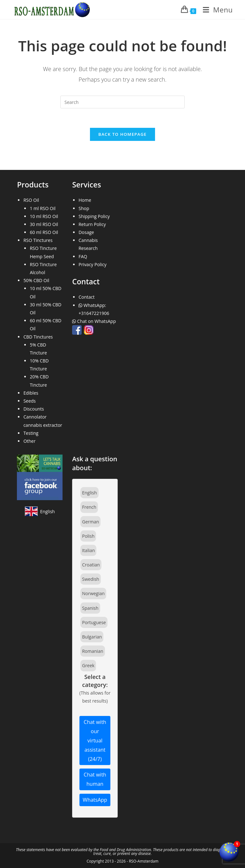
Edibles (31, 393)
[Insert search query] (122, 102)
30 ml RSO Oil (44, 224)
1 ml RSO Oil (43, 208)
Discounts (33, 409)
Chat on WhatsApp (95, 321)
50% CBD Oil (36, 280)
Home (85, 200)
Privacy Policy (92, 264)
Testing (31, 433)
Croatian (91, 565)
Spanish (90, 608)
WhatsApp (95, 800)
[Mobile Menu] (215, 10)
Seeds (30, 401)
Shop (84, 208)
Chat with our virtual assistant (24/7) (95, 740)
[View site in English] (40, 511)
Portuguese (94, 622)
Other (29, 441)
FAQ (83, 256)
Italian (88, 550)
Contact (86, 297)
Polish (88, 536)
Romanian (93, 651)
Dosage (86, 232)
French (89, 507)
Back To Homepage (122, 134)
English (89, 493)
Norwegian (93, 593)
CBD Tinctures (38, 337)
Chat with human (95, 779)
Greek (88, 665)
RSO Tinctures (38, 240)
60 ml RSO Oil (44, 232)
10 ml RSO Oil (44, 216)
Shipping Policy (94, 216)
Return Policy (92, 224)
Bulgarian (92, 637)
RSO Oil (31, 200)
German (90, 522)
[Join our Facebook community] (40, 477)
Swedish (91, 579)
